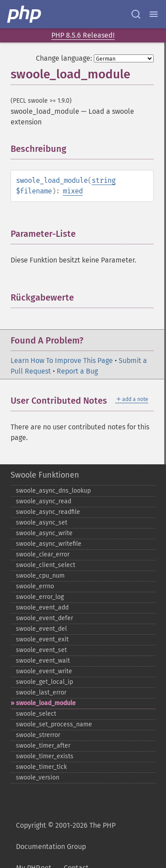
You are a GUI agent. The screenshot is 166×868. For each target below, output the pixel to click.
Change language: (64, 58)
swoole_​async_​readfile (48, 512)
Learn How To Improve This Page (62, 361)
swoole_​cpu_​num (40, 576)
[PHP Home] (25, 14)
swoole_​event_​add (42, 608)
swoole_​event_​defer (44, 618)
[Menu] (154, 14)
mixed (73, 191)
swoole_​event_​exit (42, 639)
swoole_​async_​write (44, 533)
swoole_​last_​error (41, 692)
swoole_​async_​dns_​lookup (53, 491)
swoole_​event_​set (41, 650)
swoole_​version (38, 777)
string (104, 180)
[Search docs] (136, 14)
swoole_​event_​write (44, 671)
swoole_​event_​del (41, 629)
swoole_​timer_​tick (41, 767)
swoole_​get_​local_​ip (44, 682)
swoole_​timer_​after (43, 746)
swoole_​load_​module (46, 703)
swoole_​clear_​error (43, 554)
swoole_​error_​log (40, 597)
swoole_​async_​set (42, 523)
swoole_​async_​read (44, 501)
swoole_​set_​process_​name (54, 724)
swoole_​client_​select (46, 565)
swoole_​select (36, 714)
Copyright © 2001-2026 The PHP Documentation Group (66, 836)
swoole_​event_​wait (43, 661)
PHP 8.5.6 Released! (83, 35)
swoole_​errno (35, 586)
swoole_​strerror (38, 735)
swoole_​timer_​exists (45, 756)
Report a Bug (77, 371)
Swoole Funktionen (45, 475)
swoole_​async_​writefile (49, 544)
